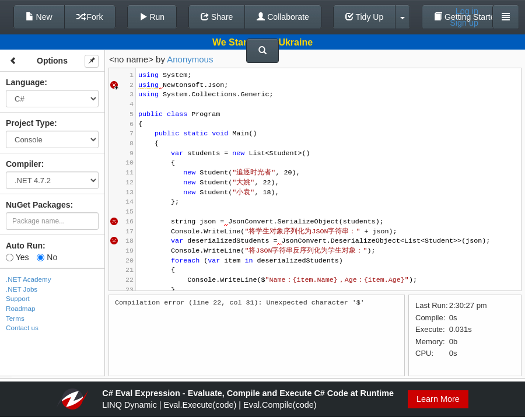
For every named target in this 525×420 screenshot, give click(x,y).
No (47, 257)
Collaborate (283, 17)
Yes (17, 257)
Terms (15, 318)
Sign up (464, 23)
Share (217, 17)
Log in (467, 11)
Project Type (30, 123)
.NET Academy (29, 279)
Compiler (24, 164)
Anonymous (190, 59)
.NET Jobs (22, 289)
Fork (90, 17)
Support (18, 298)
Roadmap (21, 308)
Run (152, 17)
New (39, 17)
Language (25, 82)
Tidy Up (364, 17)
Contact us (22, 328)
